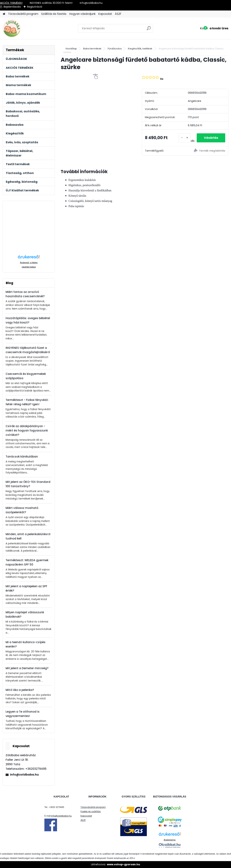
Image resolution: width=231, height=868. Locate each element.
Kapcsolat (105, 14)
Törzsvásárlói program (23, 14)
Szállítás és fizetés (54, 14)
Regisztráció (35, 7)
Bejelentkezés (12, 7)
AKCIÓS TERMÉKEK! (11, 3)
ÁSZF (118, 14)
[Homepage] (4, 14)
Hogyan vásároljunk (82, 14)
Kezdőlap (71, 49)
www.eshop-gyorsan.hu (123, 864)
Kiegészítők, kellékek (140, 49)
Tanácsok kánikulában (22, 457)
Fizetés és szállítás (91, 811)
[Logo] (28, 28)
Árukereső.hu (170, 840)
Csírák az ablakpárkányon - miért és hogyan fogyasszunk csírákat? (27, 430)
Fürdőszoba (115, 49)
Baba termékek (92, 49)
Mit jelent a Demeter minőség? (27, 668)
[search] (149, 30)
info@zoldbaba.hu (24, 775)
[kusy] (185, 138)
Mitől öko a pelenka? (20, 690)
